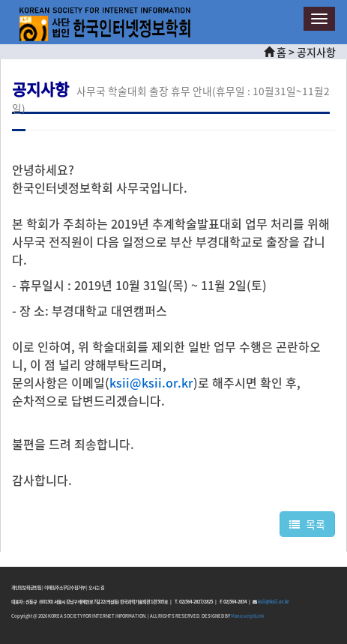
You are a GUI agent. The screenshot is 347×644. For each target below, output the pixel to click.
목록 (307, 524)
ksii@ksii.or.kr (273, 602)
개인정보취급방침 (26, 587)
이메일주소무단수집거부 (65, 587)
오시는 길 (96, 587)
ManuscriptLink (247, 616)
